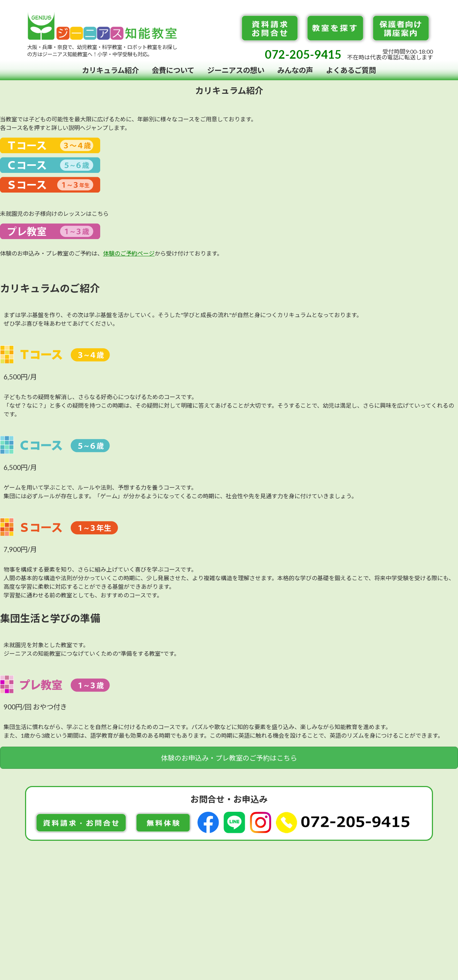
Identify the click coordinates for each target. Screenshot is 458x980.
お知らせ (297, 881)
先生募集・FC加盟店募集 (350, 881)
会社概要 (297, 894)
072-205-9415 (303, 54)
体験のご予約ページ (129, 253)
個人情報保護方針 (340, 894)
